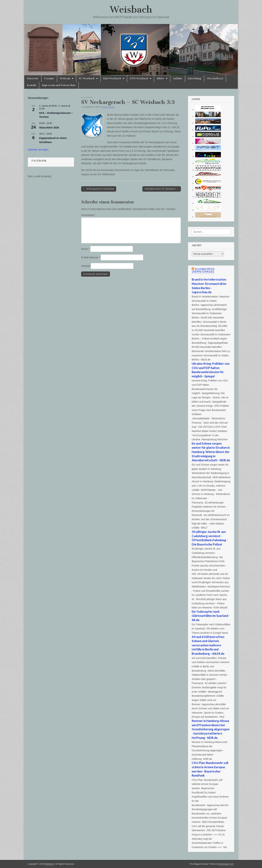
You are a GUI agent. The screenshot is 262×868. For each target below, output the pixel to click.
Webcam (65, 79)
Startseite (33, 79)
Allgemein (87, 97)
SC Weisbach (87, 79)
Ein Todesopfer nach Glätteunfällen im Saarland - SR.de (211, 616)
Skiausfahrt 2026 (49, 128)
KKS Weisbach (112, 79)
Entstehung (195, 79)
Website (86, 266)
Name (85, 249)
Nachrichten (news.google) (203, 271)
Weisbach (131, 10)
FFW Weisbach (139, 79)
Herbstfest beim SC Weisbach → (162, 189)
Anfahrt (178, 79)
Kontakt (32, 85)
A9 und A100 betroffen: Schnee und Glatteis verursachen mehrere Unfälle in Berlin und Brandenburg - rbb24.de (208, 645)
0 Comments (108, 107)
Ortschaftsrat (215, 79)
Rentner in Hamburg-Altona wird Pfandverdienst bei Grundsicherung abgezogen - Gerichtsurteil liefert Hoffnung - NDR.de (211, 729)
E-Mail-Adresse (91, 257)
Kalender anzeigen (38, 150)
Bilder (161, 79)
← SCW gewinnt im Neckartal (99, 189)
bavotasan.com (226, 864)
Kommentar (88, 215)
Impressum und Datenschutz (59, 85)
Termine (49, 79)
